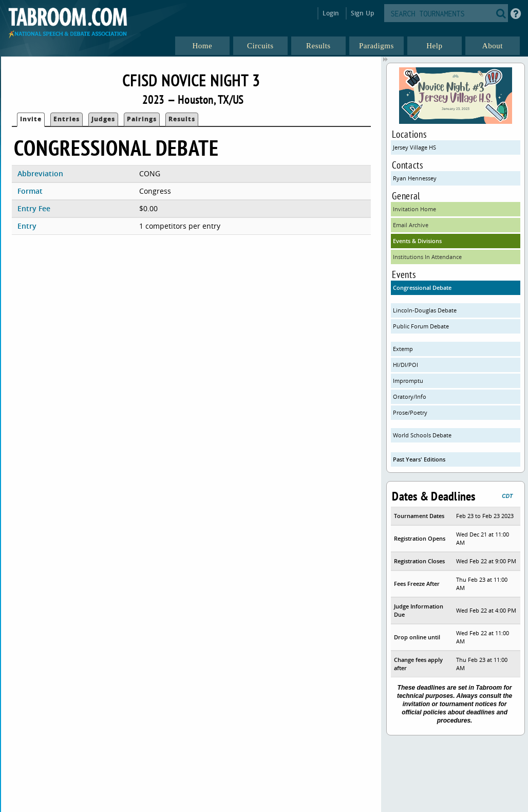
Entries (67, 119)
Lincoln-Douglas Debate (425, 310)
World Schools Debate (422, 435)
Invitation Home (414, 209)
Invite (31, 119)
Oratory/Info (410, 396)
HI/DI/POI (406, 365)
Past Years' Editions (419, 459)
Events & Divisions (417, 241)
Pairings (142, 119)
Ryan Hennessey (415, 178)
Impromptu (408, 381)
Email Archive (411, 225)
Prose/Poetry (410, 412)
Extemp (403, 349)
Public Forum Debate (421, 326)
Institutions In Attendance (427, 257)
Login (331, 13)
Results (182, 119)
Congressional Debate (422, 288)
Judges (103, 119)
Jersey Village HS (414, 147)
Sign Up (362, 13)
